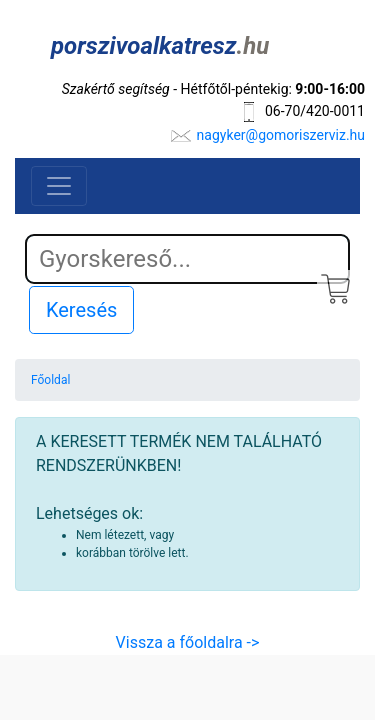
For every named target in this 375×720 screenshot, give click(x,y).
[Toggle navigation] (59, 186)
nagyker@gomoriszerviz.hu (281, 135)
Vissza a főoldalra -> (188, 642)
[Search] (187, 259)
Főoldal (50, 380)
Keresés (81, 310)
